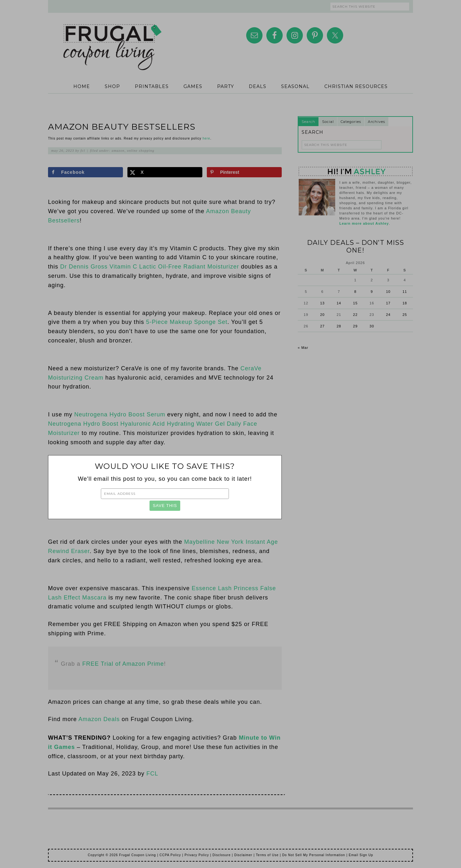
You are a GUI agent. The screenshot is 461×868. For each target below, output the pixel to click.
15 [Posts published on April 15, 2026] (355, 303)
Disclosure (222, 855)
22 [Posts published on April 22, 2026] (355, 315)
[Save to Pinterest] (244, 172)
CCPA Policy (170, 855)
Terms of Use (267, 855)
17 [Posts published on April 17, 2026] (388, 303)
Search (308, 122)
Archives (376, 122)
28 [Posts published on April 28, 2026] (339, 326)
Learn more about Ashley (364, 223)
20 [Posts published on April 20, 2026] (322, 315)
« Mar (303, 348)
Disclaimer (243, 855)
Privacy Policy (197, 855)
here (206, 138)
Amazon (118, 150)
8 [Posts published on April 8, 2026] (355, 292)
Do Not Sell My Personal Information (314, 855)
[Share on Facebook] (85, 172)
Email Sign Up (361, 855)
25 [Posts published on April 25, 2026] (405, 315)
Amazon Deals (99, 719)
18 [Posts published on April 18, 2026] (405, 303)
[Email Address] (165, 494)
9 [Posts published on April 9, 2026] (372, 292)
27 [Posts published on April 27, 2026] (322, 326)
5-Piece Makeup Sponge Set (187, 322)
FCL (152, 774)
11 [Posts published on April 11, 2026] (405, 292)
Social (328, 122)
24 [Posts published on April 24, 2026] (388, 315)
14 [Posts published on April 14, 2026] (339, 303)
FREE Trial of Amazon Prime (123, 664)
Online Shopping (141, 150)
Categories (351, 122)
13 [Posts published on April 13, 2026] (322, 303)
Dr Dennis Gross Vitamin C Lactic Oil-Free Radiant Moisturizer (150, 267)
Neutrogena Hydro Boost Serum (120, 414)
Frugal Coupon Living (112, 39)
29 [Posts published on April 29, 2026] (355, 326)
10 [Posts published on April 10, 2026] (388, 292)
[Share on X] (165, 172)
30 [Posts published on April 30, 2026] (372, 326)
